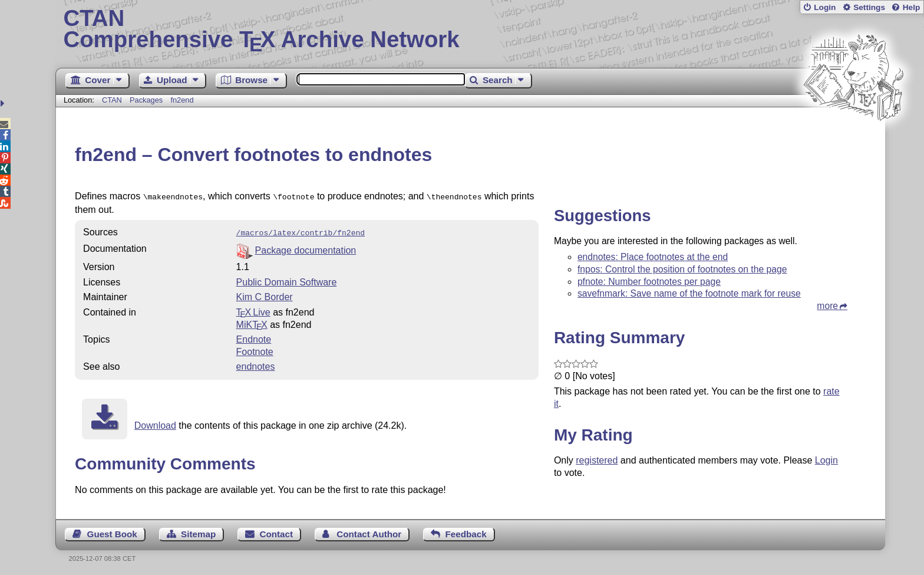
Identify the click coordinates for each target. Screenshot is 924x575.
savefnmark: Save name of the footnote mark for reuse (689, 293)
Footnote (255, 349)
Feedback (466, 532)
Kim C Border (265, 295)
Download (155, 423)
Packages (147, 100)
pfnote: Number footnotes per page (649, 282)
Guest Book (112, 532)
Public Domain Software (287, 280)
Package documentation (306, 248)
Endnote (254, 337)
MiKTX (252, 322)
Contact (277, 532)
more (827, 306)
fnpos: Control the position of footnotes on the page (682, 269)
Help (912, 7)
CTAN (112, 100)
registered (597, 460)
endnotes (256, 364)
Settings (869, 7)
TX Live (253, 310)
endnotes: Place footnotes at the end (653, 257)
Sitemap (198, 532)
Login (825, 7)
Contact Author (369, 532)
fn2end (182, 100)
